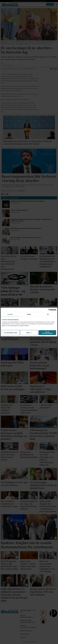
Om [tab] (48, 314)
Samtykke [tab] (10, 314)
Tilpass (29, 333)
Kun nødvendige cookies (11, 333)
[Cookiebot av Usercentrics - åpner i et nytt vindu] (50, 310)
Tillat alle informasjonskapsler (47, 333)
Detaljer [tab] (29, 314)
